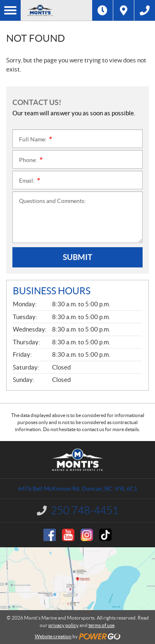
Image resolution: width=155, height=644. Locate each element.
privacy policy (63, 625)
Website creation (53, 636)
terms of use (101, 625)
